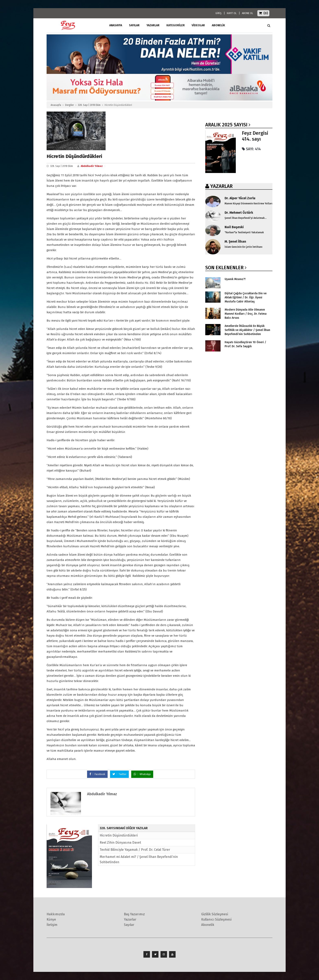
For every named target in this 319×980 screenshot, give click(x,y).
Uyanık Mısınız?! (235, 279)
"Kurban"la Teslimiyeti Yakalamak (244, 232)
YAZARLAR (221, 186)
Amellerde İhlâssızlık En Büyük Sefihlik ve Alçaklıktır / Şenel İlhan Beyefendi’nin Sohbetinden (247, 330)
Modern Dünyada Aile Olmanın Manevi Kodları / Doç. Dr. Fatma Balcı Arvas (246, 314)
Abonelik (208, 925)
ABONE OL (247, 13)
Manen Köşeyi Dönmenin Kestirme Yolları (249, 204)
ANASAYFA (116, 25)
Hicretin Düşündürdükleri (119, 835)
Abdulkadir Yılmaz (92, 166)
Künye (51, 919)
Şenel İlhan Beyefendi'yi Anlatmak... (246, 218)
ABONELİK (218, 25)
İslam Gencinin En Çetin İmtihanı (244, 247)
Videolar (198, 25)
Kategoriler (176, 25)
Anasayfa (56, 105)
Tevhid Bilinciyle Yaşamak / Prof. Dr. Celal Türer (135, 850)
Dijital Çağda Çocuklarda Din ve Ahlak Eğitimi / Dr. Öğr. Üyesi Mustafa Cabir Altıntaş (246, 297)
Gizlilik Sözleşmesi (215, 914)
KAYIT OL (232, 13)
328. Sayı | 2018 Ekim (89, 105)
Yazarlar (153, 25)
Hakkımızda (56, 914)
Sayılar (134, 25)
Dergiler (69, 105)
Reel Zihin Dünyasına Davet (120, 843)
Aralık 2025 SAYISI (226, 125)
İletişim (52, 925)
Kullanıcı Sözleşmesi (216, 919)
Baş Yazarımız (134, 914)
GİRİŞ (218, 13)
